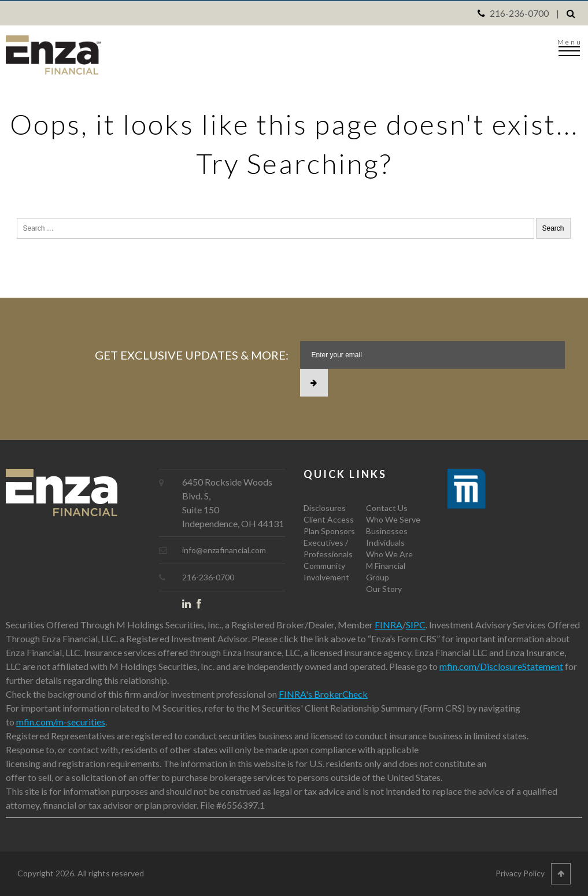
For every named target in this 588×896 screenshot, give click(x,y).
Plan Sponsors (329, 531)
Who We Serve (393, 519)
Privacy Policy (520, 873)
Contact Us (387, 508)
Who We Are (389, 554)
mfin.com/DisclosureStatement (501, 666)
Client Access (329, 519)
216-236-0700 (519, 13)
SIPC (416, 625)
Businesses (387, 531)
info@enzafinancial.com (224, 550)
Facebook (204, 606)
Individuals (385, 543)
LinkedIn (189, 606)
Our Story (384, 589)
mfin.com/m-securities (61, 722)
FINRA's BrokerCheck (323, 694)
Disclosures (325, 508)
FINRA (389, 625)
